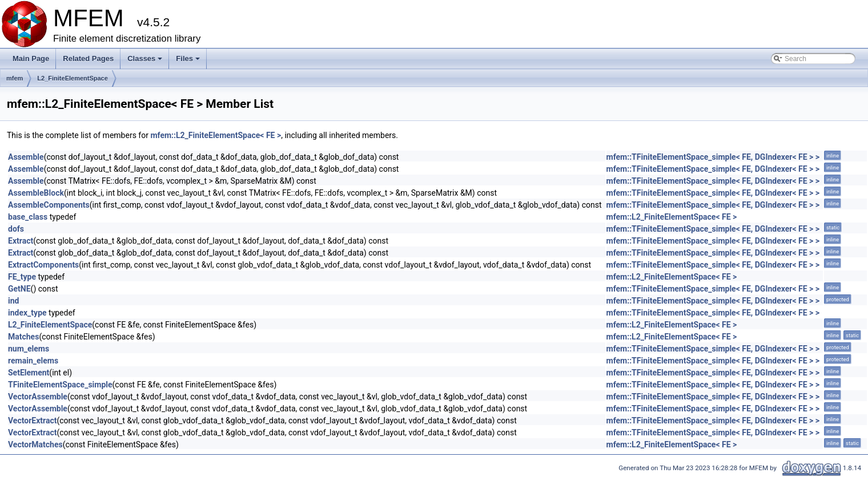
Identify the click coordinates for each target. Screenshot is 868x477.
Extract (21, 241)
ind (13, 301)
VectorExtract (32, 421)
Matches (23, 337)
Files (189, 62)
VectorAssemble (38, 397)
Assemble (26, 157)
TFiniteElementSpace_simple (60, 385)
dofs (16, 229)
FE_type (22, 277)
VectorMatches (35, 444)
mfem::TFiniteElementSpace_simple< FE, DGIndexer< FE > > (713, 157)
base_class (28, 217)
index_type (27, 313)
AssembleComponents (49, 205)
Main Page (31, 58)
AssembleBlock (36, 193)
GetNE (19, 289)
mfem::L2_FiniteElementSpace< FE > (216, 135)
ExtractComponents (43, 265)
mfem (15, 78)
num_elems (29, 349)
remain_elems (33, 361)
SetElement (29, 373)
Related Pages (88, 58)
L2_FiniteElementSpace (73, 78)
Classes (146, 62)
